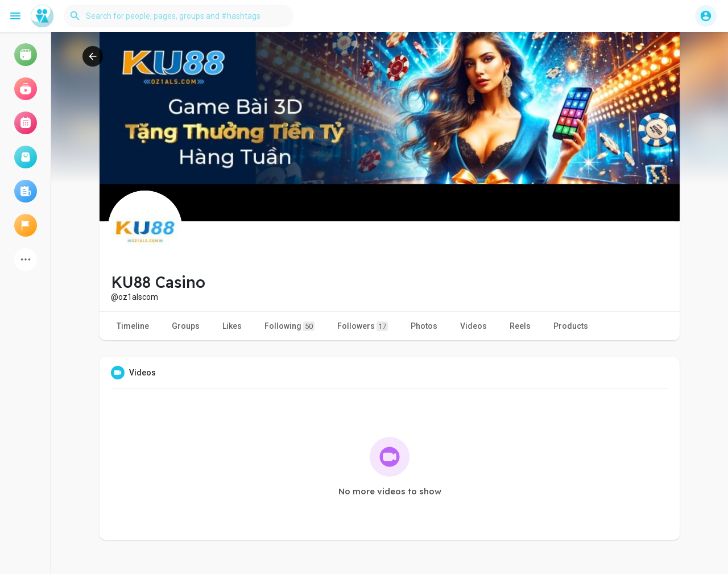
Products (571, 326)
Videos (473, 326)
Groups (186, 326)
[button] (179, 16)
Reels (520, 326)
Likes (232, 326)
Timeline (133, 326)
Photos (424, 326)
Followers (363, 326)
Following (289, 326)
